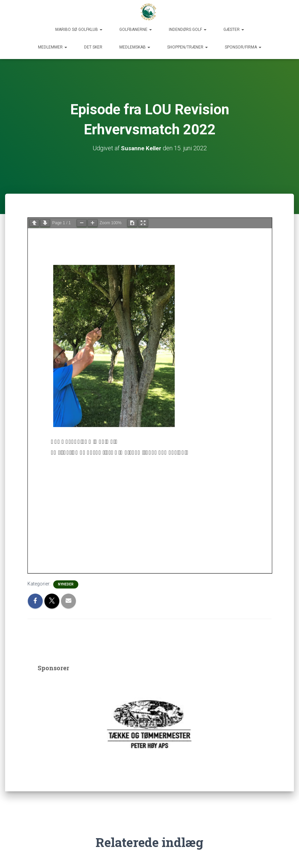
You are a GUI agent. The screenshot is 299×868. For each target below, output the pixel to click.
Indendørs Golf (188, 30)
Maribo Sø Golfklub (79, 30)
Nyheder (66, 584)
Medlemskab (135, 47)
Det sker (93, 47)
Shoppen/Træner (187, 47)
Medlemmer (53, 47)
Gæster (234, 30)
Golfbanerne (136, 30)
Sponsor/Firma (243, 47)
